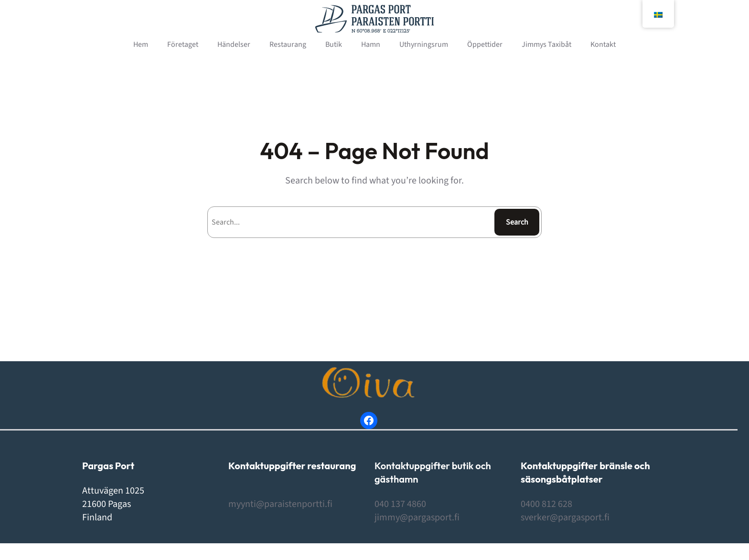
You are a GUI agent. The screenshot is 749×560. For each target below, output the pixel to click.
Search (517, 222)
